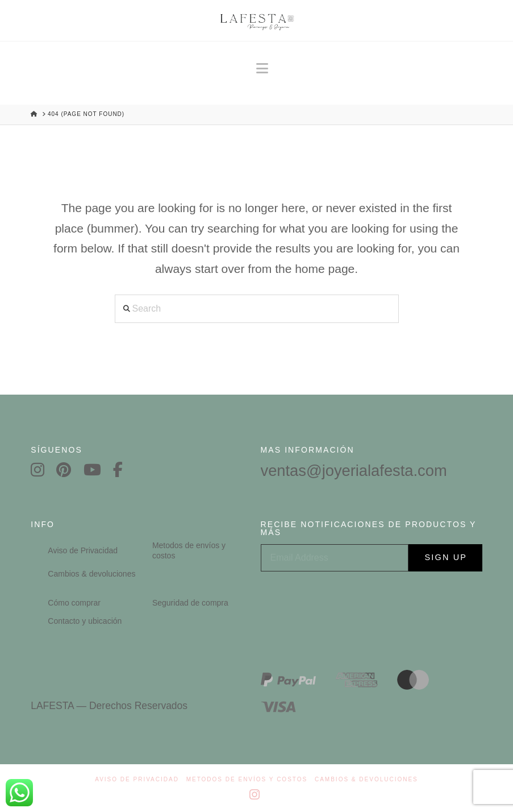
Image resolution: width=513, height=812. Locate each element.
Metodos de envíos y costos (247, 779)
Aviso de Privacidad (137, 779)
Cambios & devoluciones (366, 779)
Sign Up (447, 558)
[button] (262, 69)
